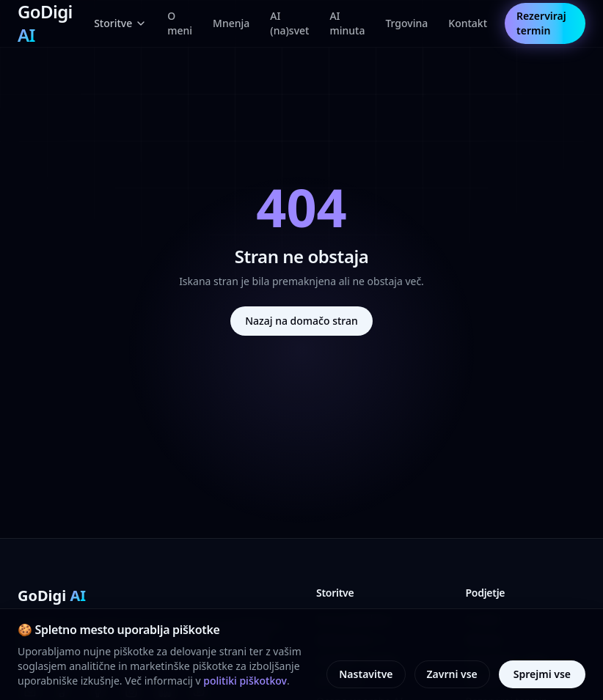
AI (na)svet (289, 23)
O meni (180, 23)
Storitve (120, 23)
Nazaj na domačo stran (301, 321)
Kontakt (468, 23)
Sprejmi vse (542, 674)
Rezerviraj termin (541, 23)
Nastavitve (366, 674)
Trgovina (406, 23)
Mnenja (231, 23)
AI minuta (347, 23)
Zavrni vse (452, 674)
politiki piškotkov (245, 681)
